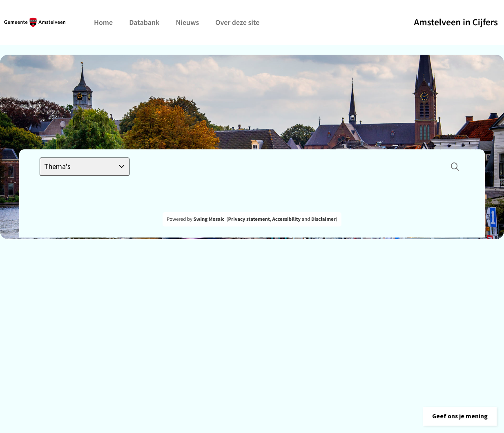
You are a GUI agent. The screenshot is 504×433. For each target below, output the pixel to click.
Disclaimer (323, 219)
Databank (144, 22)
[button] (457, 415)
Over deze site (237, 22)
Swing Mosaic (209, 219)
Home (103, 22)
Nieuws (187, 22)
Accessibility (287, 219)
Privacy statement (249, 219)
